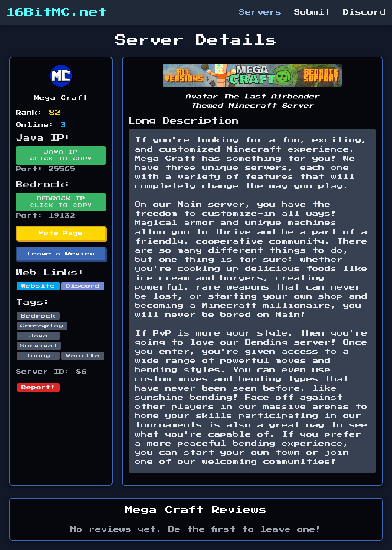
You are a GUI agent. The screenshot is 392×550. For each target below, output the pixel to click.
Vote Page (61, 233)
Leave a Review (61, 254)
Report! (38, 388)
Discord (364, 12)
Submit (312, 12)
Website (38, 286)
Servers (260, 12)
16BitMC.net (57, 12)
